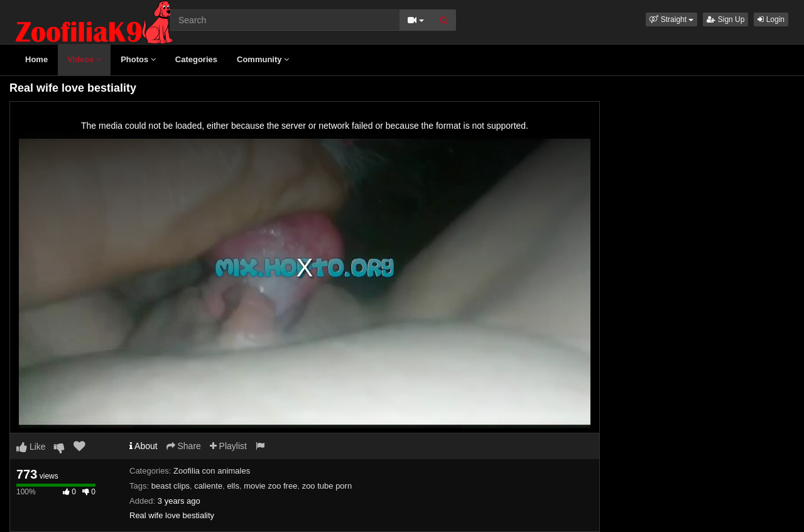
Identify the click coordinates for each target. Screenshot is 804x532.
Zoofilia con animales (212, 471)
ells (233, 486)
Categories (196, 59)
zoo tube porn (327, 486)
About (144, 446)
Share (184, 446)
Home (36, 59)
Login (771, 19)
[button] (671, 19)
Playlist (228, 446)
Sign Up (725, 19)
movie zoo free (270, 486)
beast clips (171, 486)
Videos (84, 59)
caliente (208, 486)
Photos (138, 59)
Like (31, 447)
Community (263, 59)
